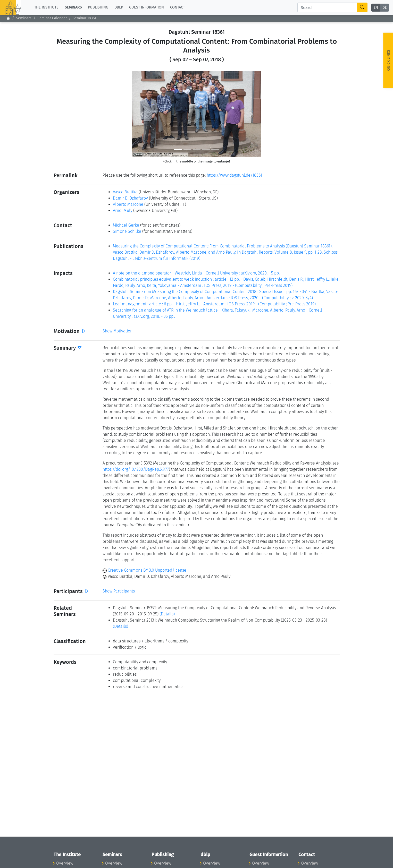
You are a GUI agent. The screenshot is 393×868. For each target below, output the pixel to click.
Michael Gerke (126, 225)
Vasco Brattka (125, 192)
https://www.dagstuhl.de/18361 (234, 175)
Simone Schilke (127, 231)
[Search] (327, 7)
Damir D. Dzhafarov (130, 198)
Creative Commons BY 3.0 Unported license (144, 570)
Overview (65, 863)
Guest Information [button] (147, 7)
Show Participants (119, 591)
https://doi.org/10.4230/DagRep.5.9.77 (136, 469)
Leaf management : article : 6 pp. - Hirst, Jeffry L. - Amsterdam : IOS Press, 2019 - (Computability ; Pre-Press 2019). (215, 304)
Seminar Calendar (52, 18)
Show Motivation (118, 331)
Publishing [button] (98, 7)
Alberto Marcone (128, 204)
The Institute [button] (46, 7)
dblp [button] (119, 7)
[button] (142, 114)
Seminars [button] (73, 7)
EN (376, 8)
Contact (177, 7)
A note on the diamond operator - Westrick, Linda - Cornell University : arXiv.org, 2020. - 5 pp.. (197, 273)
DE (384, 8)
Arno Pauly (123, 210)
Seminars (24, 18)
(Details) (167, 614)
